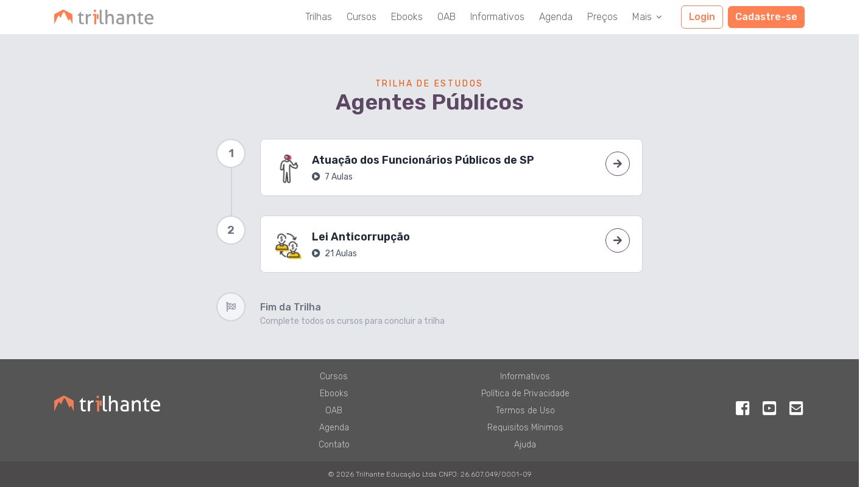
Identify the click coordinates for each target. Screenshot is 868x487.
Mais (648, 17)
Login (702, 17)
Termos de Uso (525, 411)
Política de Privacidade (525, 394)
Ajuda (525, 445)
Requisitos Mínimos (525, 428)
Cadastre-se (766, 17)
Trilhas (319, 17)
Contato (334, 445)
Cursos (362, 17)
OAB (446, 17)
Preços (602, 17)
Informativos (497, 17)
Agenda (556, 17)
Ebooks (407, 17)
